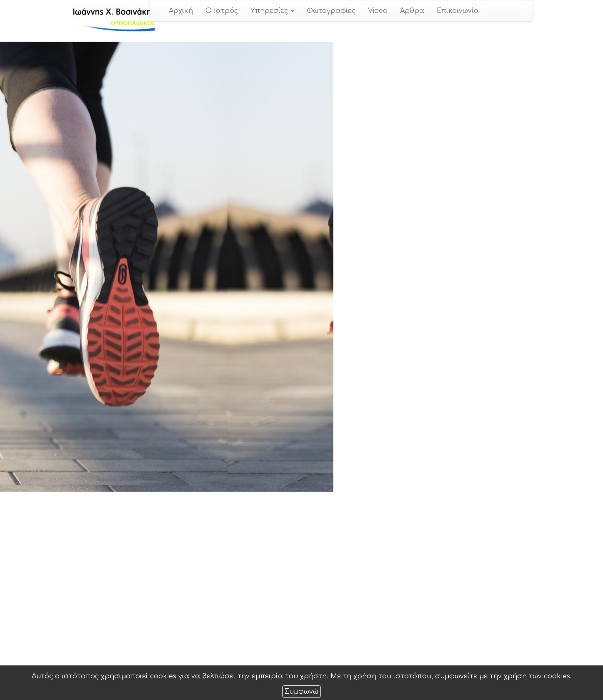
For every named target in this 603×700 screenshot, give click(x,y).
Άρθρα (412, 11)
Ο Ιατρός (222, 11)
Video (378, 11)
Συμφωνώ (301, 692)
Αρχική (181, 11)
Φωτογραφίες (331, 11)
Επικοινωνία (458, 11)
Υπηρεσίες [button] (272, 11)
